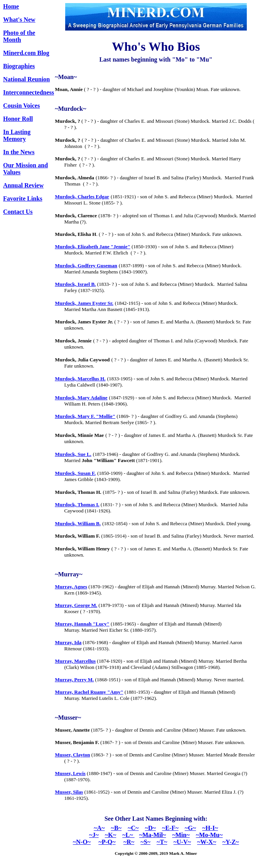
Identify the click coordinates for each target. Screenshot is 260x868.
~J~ (94, 835)
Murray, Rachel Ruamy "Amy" (89, 692)
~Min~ (181, 835)
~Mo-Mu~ (209, 835)
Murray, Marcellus (75, 661)
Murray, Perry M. (74, 680)
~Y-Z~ (231, 842)
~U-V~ (182, 842)
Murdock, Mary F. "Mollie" (85, 416)
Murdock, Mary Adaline (81, 398)
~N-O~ (82, 842)
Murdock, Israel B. (75, 284)
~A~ (99, 828)
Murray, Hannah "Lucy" (82, 624)
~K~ (110, 835)
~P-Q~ (107, 842)
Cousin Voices (22, 106)
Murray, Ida (68, 642)
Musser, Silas (69, 792)
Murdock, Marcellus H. (80, 379)
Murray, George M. (76, 605)
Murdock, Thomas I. (77, 504)
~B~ (116, 828)
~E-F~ (170, 828)
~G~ (190, 828)
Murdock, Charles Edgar (82, 197)
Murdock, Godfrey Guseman (86, 266)
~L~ (128, 835)
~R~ (129, 842)
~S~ (146, 842)
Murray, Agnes (71, 587)
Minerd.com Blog (26, 53)
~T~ (162, 842)
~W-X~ (207, 842)
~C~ (133, 828)
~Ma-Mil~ (153, 835)
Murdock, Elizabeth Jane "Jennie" (92, 247)
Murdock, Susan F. (75, 473)
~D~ (150, 828)
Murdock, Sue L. (73, 454)
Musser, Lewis (70, 773)
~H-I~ (210, 828)
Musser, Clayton (72, 755)
